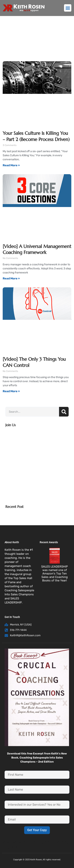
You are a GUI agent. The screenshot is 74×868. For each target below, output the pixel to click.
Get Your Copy (37, 830)
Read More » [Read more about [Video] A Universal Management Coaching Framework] (11, 278)
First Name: (37, 769)
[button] (68, 8)
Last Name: (37, 784)
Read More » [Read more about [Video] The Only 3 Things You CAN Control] (11, 391)
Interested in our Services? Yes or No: (37, 799)
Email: (37, 814)
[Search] (64, 412)
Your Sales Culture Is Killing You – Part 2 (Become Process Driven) (36, 136)
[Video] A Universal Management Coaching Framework (37, 249)
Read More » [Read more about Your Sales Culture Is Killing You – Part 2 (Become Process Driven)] (11, 165)
